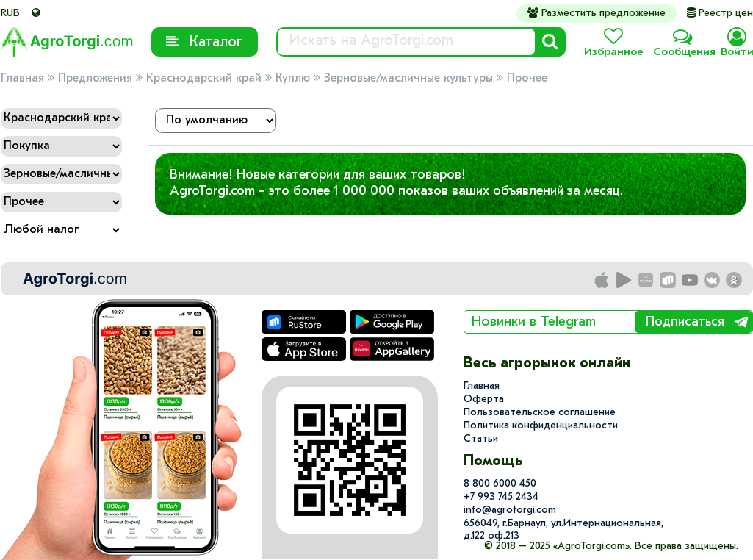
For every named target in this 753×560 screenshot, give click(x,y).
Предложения (95, 79)
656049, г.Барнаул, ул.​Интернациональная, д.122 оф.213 (563, 530)
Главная (22, 79)
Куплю (293, 79)
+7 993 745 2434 (501, 497)
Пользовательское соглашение (540, 413)
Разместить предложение (597, 13)
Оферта (484, 399)
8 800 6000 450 (500, 484)
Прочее (527, 79)
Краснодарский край (204, 79)
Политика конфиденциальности (541, 426)
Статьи (481, 439)
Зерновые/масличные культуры (408, 79)
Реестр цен (720, 14)
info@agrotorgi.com (510, 510)
